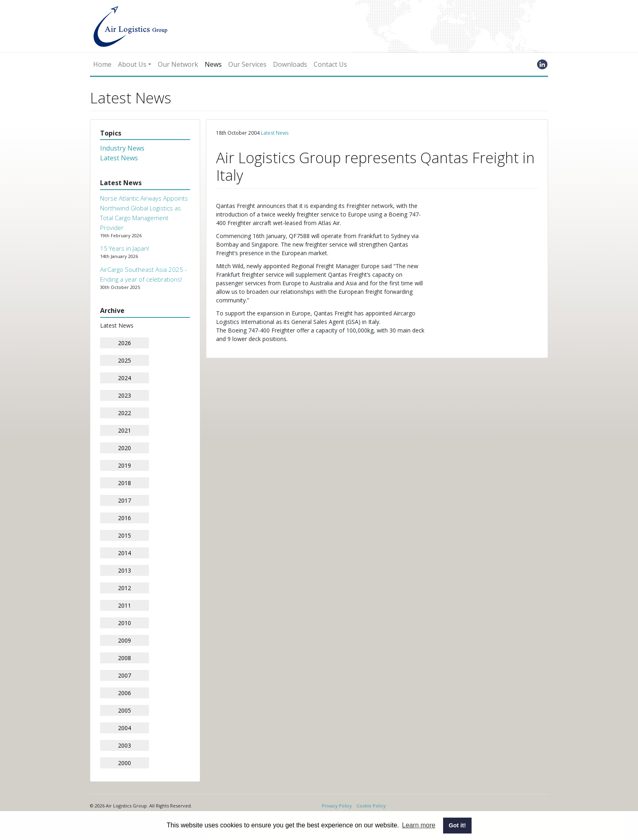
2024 (125, 378)
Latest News (119, 158)
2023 (125, 395)
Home (102, 64)
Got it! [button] (457, 825)
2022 (125, 413)
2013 (125, 570)
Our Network (178, 64)
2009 (125, 640)
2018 (125, 483)
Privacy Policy (337, 806)
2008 (125, 658)
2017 (125, 500)
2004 (125, 728)
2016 (125, 518)
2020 (125, 448)
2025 (125, 360)
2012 (125, 588)
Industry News (122, 148)
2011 (125, 605)
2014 (125, 553)
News (213, 64)
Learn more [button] (419, 825)
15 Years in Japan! (125, 248)
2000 (125, 763)
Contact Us (330, 64)
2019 (125, 465)
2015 (125, 535)
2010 (125, 623)
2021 (125, 430)
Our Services (247, 64)
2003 (125, 745)
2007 (125, 675)
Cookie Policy (371, 806)
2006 (125, 693)
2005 (125, 710)
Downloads (290, 64)
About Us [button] (132, 64)
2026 (125, 343)
